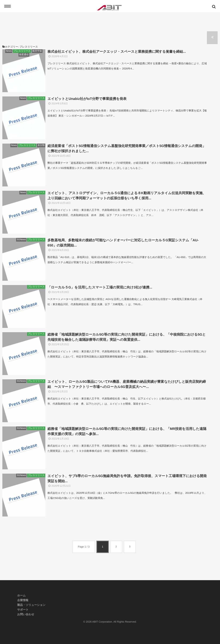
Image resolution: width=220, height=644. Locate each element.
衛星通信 (24, 55)
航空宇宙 (37, 51)
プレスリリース (22, 51)
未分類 (41, 145)
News (9, 51)
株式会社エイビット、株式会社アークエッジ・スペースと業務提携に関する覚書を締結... (117, 52)
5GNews (21, 240)
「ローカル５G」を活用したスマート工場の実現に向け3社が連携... (100, 287)
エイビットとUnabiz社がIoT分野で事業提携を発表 (87, 99)
